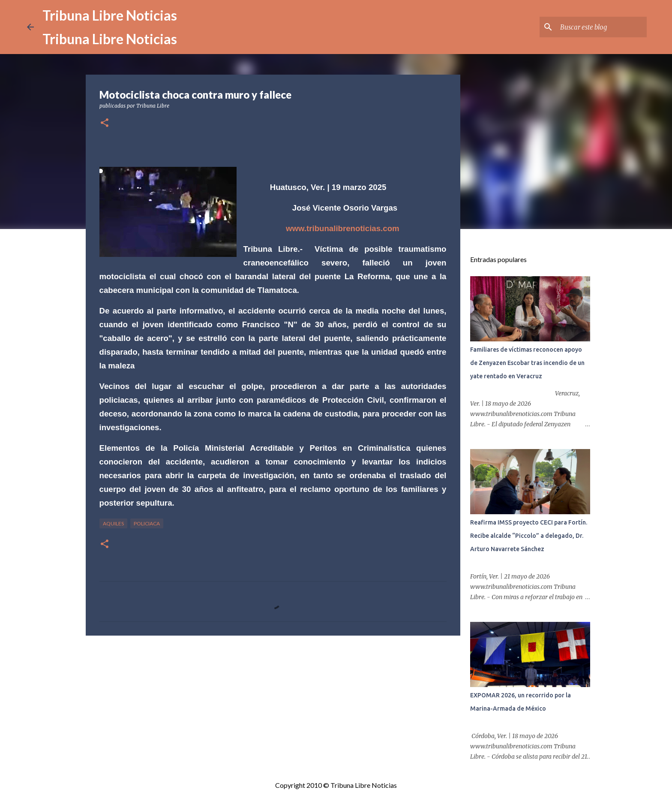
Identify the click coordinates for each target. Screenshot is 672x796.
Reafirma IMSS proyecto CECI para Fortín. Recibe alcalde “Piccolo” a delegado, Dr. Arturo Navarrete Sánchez (529, 536)
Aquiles (113, 523)
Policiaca (147, 523)
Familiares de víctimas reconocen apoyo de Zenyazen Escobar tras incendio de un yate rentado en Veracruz (527, 363)
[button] (105, 123)
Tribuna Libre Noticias (110, 15)
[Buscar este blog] (602, 27)
